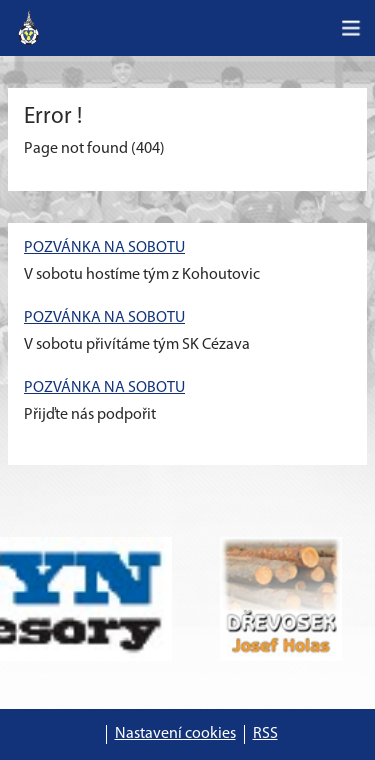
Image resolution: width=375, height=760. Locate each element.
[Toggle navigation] (351, 28)
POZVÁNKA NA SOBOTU (104, 248)
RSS (265, 734)
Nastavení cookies (175, 734)
